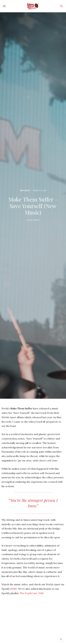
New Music (25, 191)
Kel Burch (34, 220)
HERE (14, 589)
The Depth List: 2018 (32, 593)
